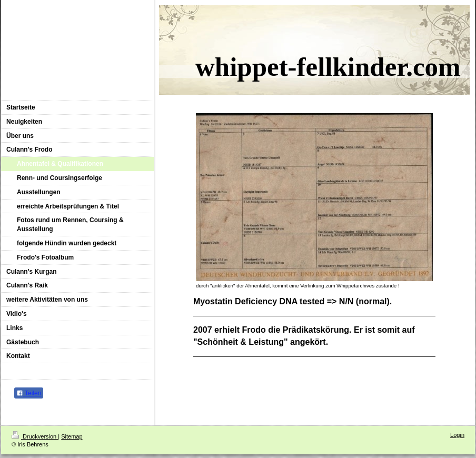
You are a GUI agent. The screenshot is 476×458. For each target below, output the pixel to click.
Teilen (29, 393)
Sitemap (72, 436)
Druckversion (35, 436)
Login (457, 435)
